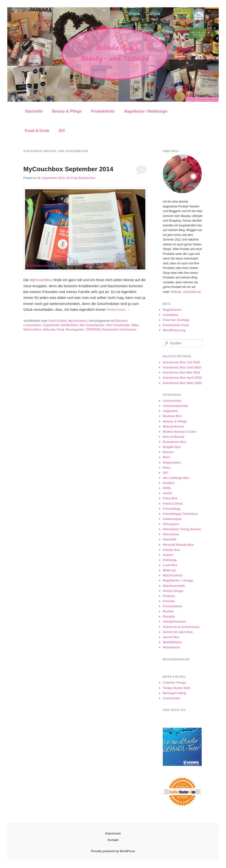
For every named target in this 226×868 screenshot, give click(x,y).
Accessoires (172, 401)
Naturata (49, 330)
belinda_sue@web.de (186, 292)
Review (168, 611)
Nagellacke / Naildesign (146, 111)
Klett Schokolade (118, 325)
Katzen (168, 555)
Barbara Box (172, 416)
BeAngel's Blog (174, 693)
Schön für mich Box (178, 632)
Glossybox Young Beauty (182, 529)
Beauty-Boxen (173, 426)
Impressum (113, 833)
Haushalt (169, 539)
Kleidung (170, 560)
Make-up (169, 570)
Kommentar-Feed (176, 325)
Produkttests (103, 111)
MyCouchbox (77, 321)
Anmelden (170, 315)
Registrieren (172, 310)
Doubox (169, 483)
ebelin (167, 493)
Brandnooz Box (174, 442)
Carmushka (171, 698)
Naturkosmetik (174, 586)
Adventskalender (176, 406)
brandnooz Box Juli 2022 (181, 362)
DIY (62, 131)
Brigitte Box (172, 447)
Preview (169, 601)
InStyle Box (171, 550)
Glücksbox (171, 534)
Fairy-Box (170, 498)
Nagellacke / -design (178, 580)
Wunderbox (171, 647)
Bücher (168, 452)
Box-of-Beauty (174, 437)
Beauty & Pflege (67, 111)
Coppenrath (51, 325)
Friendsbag (171, 509)
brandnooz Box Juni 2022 (182, 367)
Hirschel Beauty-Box (178, 545)
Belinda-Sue (87, 178)
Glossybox (171, 524)
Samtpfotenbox (174, 622)
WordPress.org (174, 330)
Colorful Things (174, 683)
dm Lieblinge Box (176, 478)
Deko (167, 468)
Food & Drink (37, 131)
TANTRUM (93, 330)
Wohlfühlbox (172, 642)
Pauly (61, 330)
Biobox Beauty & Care (179, 432)
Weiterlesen (119, 309)
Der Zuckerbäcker (92, 325)
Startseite (34, 111)
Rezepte (169, 616)
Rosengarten (75, 330)
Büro (166, 457)
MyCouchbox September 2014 (68, 169)
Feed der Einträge (176, 320)
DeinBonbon (70, 325)
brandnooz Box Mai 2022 (181, 372)
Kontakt (113, 840)
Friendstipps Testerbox (180, 514)
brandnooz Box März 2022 (182, 383)
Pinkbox (169, 596)
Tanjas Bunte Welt (176, 688)
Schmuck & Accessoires (181, 627)
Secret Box (171, 637)
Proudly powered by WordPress (113, 851)
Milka (135, 325)
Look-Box (170, 565)
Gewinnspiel (172, 519)
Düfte (167, 488)
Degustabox (172, 462)
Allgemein (170, 411)
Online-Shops (173, 591)
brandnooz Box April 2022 (182, 378)
